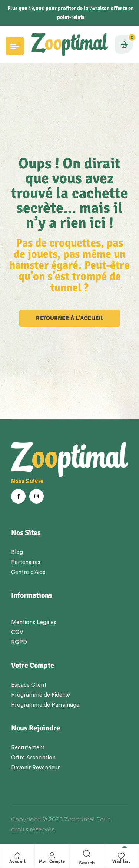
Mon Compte (52, 862)
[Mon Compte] (52, 856)
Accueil (18, 862)
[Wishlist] (121, 856)
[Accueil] (17, 856)
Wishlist (121, 862)
